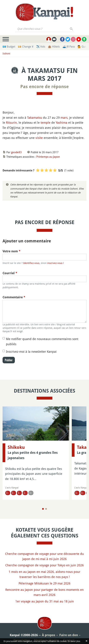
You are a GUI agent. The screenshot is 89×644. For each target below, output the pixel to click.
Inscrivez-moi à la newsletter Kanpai (31, 352)
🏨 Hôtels (54, 47)
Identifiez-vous (31, 263)
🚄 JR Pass (69, 47)
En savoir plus (74, 641)
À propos (49, 635)
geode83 (16, 152)
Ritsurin (11, 122)
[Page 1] (43, 509)
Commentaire (14, 297)
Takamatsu (35, 118)
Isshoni (6, 53)
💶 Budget (9, 47)
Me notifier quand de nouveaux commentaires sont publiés (42, 341)
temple (46, 122)
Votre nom (12, 251)
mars (64, 118)
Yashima (62, 122)
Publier (9, 360)
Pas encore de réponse (44, 87)
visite (39, 138)
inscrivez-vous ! (55, 263)
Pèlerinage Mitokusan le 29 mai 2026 (44, 583)
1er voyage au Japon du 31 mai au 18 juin (45, 601)
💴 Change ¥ (26, 47)
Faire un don (69, 635)
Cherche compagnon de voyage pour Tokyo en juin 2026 (44, 565)
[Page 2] (46, 509)
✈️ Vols (41, 47)
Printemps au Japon (48, 157)
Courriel (10, 273)
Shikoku (16, 447)
